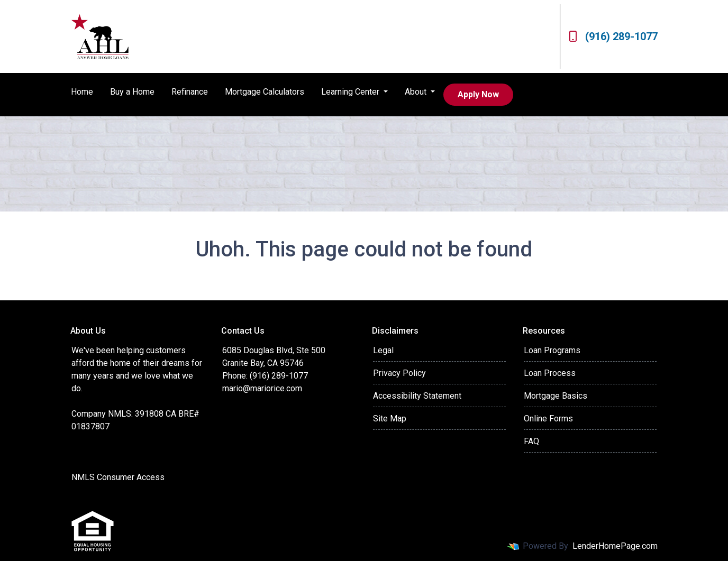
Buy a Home (132, 92)
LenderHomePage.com (615, 546)
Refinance (190, 92)
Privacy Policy (399, 373)
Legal (383, 350)
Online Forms (548, 419)
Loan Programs (552, 350)
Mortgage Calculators (265, 92)
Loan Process (550, 373)
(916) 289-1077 (613, 36)
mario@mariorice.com (262, 388)
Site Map (390, 419)
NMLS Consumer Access (118, 477)
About (417, 92)
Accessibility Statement (417, 396)
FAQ (531, 441)
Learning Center (351, 92)
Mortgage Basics (556, 396)
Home (82, 92)
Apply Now (478, 94)
